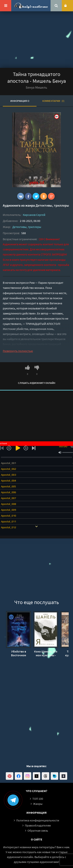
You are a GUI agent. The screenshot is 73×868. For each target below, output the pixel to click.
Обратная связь (38, 830)
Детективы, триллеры (52, 205)
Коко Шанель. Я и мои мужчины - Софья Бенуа (46, 653)
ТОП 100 (38, 799)
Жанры (38, 804)
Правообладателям (38, 825)
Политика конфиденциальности (38, 820)
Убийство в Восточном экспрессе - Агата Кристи (19, 653)
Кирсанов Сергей (34, 215)
